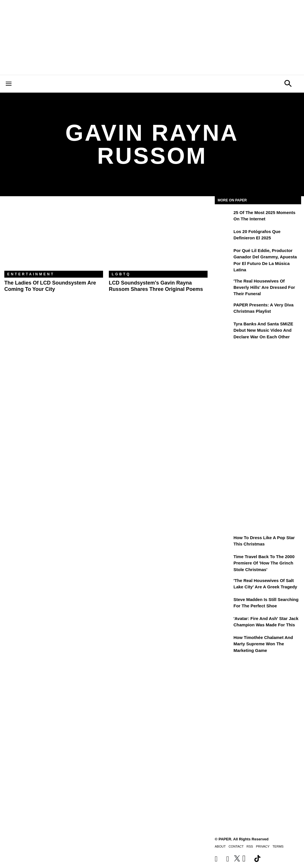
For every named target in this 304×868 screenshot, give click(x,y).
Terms (278, 846)
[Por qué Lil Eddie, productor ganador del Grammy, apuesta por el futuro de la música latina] (223, 255)
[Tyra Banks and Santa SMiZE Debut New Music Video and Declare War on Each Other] (223, 328)
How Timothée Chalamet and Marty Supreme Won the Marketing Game (263, 644)
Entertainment (31, 274)
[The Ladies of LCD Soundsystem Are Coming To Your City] (54, 238)
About (220, 846)
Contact (236, 846)
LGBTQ (121, 274)
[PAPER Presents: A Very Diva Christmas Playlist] (223, 309)
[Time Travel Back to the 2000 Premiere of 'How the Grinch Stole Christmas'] (223, 561)
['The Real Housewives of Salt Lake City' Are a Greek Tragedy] (223, 585)
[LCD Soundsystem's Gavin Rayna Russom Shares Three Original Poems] (158, 238)
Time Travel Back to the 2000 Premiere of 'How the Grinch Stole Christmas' (264, 563)
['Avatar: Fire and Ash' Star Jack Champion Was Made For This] (223, 623)
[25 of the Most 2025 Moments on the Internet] (223, 217)
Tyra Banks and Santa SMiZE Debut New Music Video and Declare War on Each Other (263, 330)
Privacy (263, 846)
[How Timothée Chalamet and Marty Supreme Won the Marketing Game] (223, 642)
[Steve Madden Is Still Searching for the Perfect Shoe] (223, 604)
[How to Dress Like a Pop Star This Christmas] (223, 542)
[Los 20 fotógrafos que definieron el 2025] (223, 236)
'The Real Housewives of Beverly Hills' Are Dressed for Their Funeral (264, 287)
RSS (250, 846)
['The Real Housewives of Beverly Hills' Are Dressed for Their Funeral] (223, 285)
